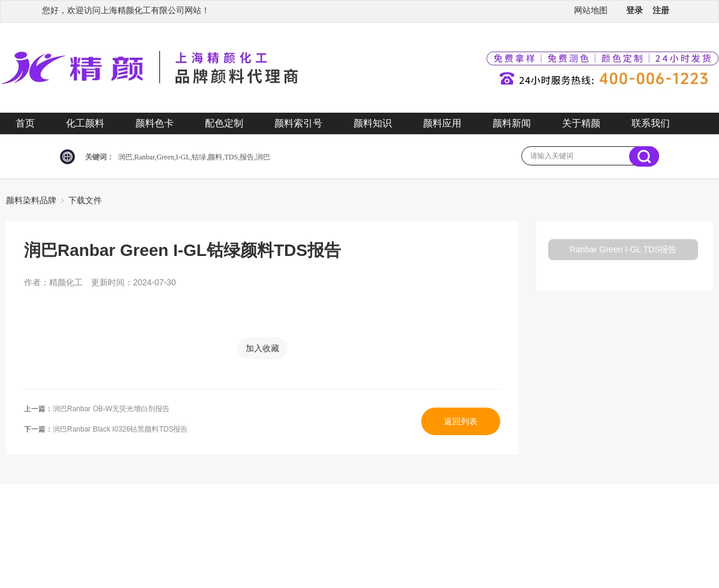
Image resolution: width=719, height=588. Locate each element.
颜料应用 (442, 123)
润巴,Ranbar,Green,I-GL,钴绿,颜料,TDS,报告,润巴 (194, 157)
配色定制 (224, 123)
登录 (635, 10)
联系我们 (651, 123)
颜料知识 (373, 123)
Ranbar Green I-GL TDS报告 (623, 249)
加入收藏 (262, 348)
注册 (661, 10)
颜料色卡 (155, 123)
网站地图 (591, 10)
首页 (25, 123)
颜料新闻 (512, 123)
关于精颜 (581, 123)
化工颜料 (85, 123)
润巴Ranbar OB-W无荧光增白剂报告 (111, 409)
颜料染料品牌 (31, 200)
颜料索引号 (298, 123)
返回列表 (461, 421)
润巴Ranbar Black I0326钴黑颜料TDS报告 (120, 429)
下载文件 (85, 200)
